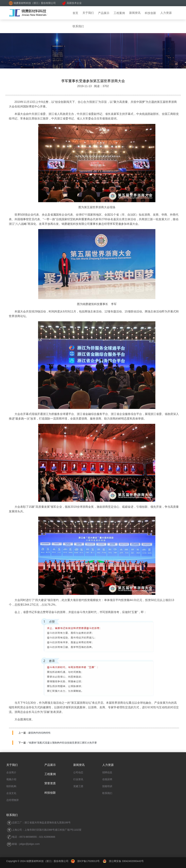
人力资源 (166, 13)
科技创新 (150, 13)
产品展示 (104, 13)
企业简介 (11, 772)
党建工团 (78, 786)
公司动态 (78, 772)
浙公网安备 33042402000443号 (123, 861)
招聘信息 (107, 772)
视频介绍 (11, 779)
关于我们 (88, 13)
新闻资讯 (135, 13)
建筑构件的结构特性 (39, 733)
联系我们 (107, 793)
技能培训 (107, 786)
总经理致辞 (13, 800)
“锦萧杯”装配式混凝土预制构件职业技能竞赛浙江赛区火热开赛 (63, 743)
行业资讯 (78, 779)
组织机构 (11, 786)
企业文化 (11, 793)
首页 (75, 13)
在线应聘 (107, 779)
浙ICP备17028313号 (88, 861)
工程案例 (119, 13)
